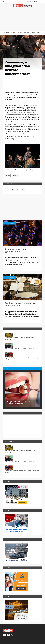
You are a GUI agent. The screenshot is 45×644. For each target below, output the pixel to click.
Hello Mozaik (10, 369)
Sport (33, 33)
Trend (39, 33)
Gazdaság (7, 33)
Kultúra (20, 33)
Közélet (13, 33)
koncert (15, 176)
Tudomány (27, 33)
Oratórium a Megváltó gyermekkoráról (16, 250)
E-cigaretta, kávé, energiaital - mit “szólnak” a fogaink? (20, 403)
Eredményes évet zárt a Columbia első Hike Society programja (20, 338)
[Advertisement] (22, 19)
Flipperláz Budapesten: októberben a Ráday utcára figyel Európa (22, 359)
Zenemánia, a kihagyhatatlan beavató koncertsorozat (18, 68)
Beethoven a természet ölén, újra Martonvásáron (21, 304)
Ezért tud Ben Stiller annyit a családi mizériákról (19, 348)
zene (8, 176)
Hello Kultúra (11, 79)
